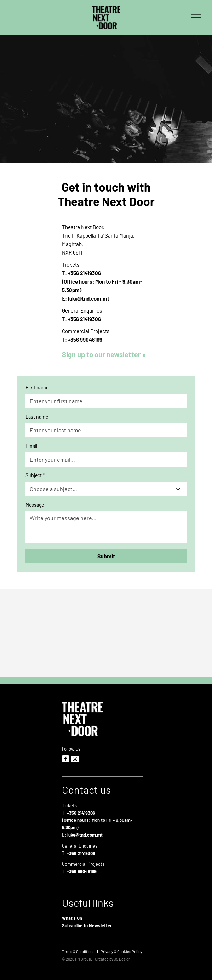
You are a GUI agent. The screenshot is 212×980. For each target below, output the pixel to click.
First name (37, 388)
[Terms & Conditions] (78, 951)
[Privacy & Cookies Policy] (121, 951)
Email (31, 446)
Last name (37, 417)
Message (35, 505)
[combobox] (106, 489)
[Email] (104, 460)
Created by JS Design (113, 959)
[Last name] (104, 430)
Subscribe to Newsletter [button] (87, 925)
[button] (106, 354)
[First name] (104, 401)
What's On (72, 918)
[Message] (106, 527)
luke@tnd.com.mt (89, 298)
